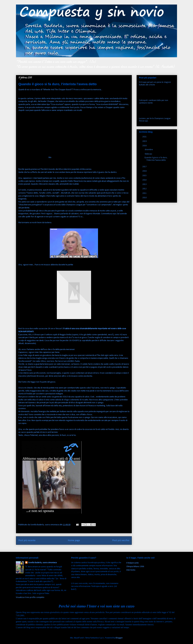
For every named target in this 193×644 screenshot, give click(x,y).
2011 (145, 193)
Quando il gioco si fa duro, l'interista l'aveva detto (156, 159)
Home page (74, 540)
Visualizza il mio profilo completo (30, 597)
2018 (145, 146)
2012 (145, 189)
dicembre (149, 150)
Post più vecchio (121, 540)
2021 (145, 137)
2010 (145, 198)
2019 (145, 141)
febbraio (149, 154)
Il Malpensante (133, 563)
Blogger (119, 638)
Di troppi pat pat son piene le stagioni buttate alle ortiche (155, 84)
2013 (145, 184)
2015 (145, 176)
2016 (145, 171)
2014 (145, 180)
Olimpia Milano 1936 (135, 567)
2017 (145, 167)
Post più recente (27, 540)
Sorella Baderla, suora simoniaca (42, 563)
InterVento (131, 570)
